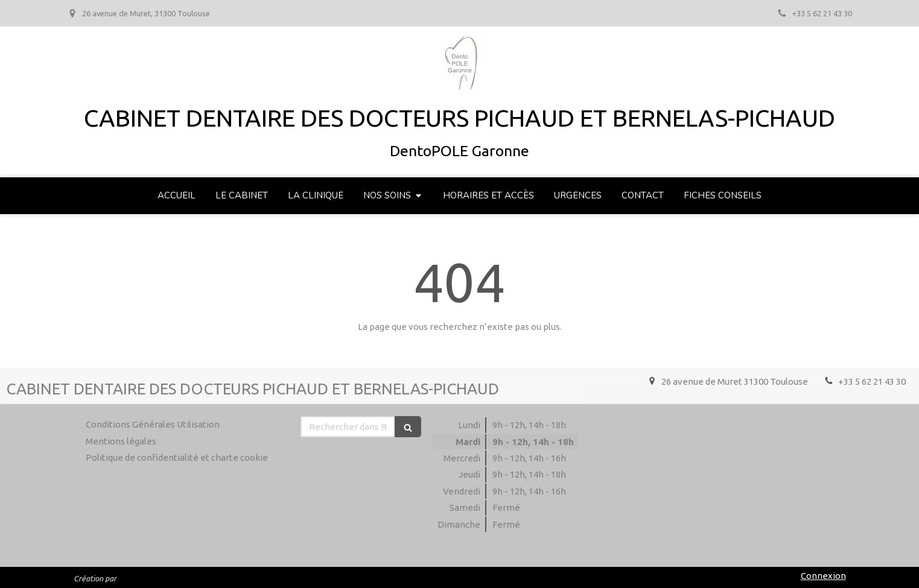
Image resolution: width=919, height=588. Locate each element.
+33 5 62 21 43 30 (872, 381)
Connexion (823, 576)
